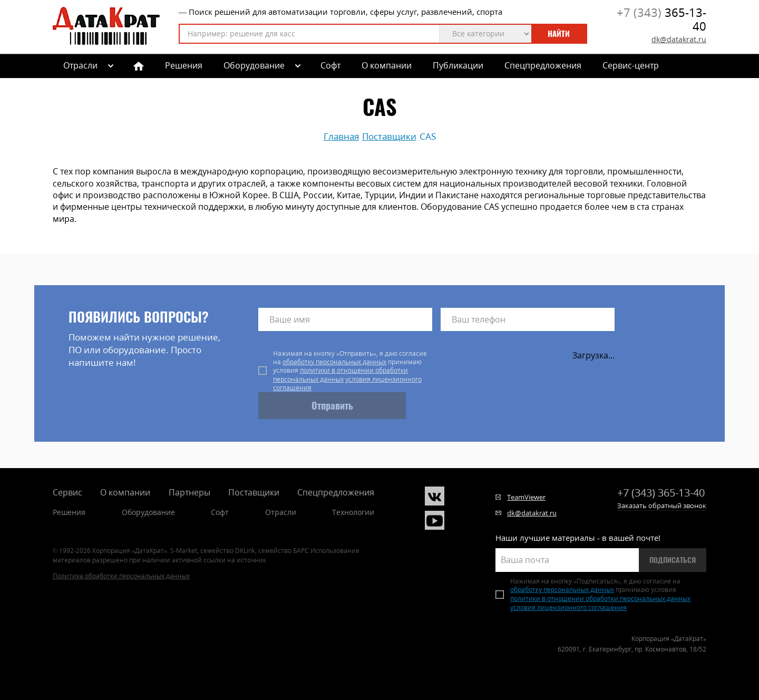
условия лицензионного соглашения (347, 383)
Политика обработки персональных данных (121, 576)
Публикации (458, 65)
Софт (330, 65)
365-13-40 (661, 19)
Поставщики (254, 492)
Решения (184, 65)
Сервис (67, 492)
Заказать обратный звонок (662, 505)
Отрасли (281, 512)
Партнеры (189, 492)
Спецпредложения (543, 65)
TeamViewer (526, 497)
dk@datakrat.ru (679, 39)
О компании (387, 65)
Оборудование (254, 65)
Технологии (353, 512)
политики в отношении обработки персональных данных (340, 375)
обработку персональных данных (334, 362)
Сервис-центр (631, 65)
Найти (559, 34)
